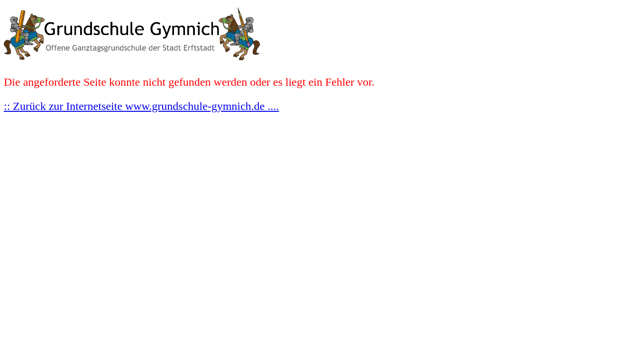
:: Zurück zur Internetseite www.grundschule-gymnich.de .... (141, 106)
